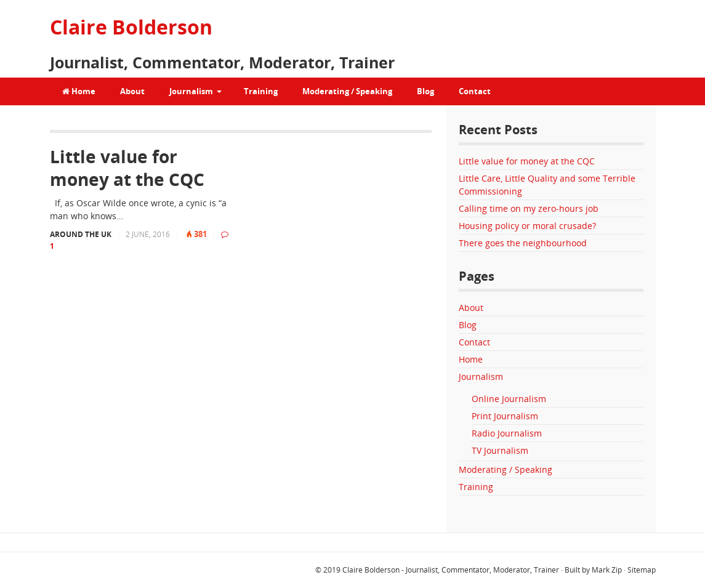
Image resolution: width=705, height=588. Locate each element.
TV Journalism (500, 450)
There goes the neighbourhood (523, 243)
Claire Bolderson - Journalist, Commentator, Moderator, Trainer (451, 570)
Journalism (191, 91)
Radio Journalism (507, 433)
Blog (425, 91)
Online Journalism (509, 399)
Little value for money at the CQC (127, 168)
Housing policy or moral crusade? (527, 226)
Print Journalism (505, 416)
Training (261, 91)
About (132, 91)
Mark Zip (607, 570)
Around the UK (81, 234)
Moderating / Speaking (347, 91)
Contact (475, 91)
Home (79, 91)
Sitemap (642, 570)
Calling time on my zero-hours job (529, 208)
